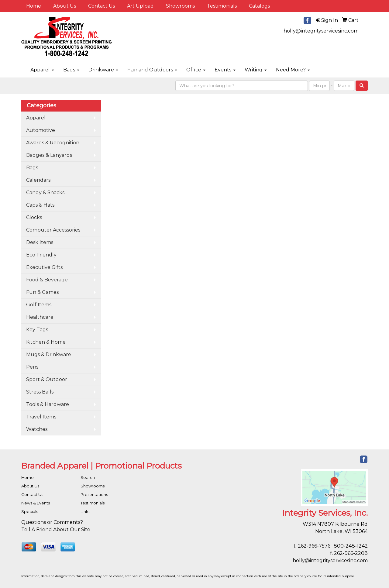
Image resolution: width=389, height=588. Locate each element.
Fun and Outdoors (152, 70)
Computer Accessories (53, 230)
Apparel (42, 70)
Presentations (94, 494)
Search (88, 477)
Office (196, 70)
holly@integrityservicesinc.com (321, 31)
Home (34, 6)
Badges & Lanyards (49, 155)
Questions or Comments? (52, 522)
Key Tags (37, 330)
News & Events (36, 503)
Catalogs (259, 6)
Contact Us (102, 6)
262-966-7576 (314, 546)
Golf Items (39, 305)
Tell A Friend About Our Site (56, 530)
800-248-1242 (351, 546)
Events (225, 70)
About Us (65, 6)
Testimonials (222, 6)
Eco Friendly (41, 255)
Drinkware (103, 70)
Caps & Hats (40, 205)
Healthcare (40, 317)
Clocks (34, 217)
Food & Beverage (47, 280)
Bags (71, 70)
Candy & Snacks (45, 193)
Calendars (38, 180)
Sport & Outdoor (47, 379)
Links (85, 511)
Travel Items (41, 417)
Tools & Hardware (48, 404)
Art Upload (140, 6)
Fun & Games (42, 292)
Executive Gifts (44, 267)
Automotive (41, 130)
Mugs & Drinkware (49, 354)
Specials (30, 511)
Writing (256, 70)
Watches (37, 429)
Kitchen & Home (46, 342)
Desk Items (40, 242)
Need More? (293, 70)
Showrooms (180, 6)
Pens (32, 367)
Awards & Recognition (53, 143)
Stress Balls (40, 392)
